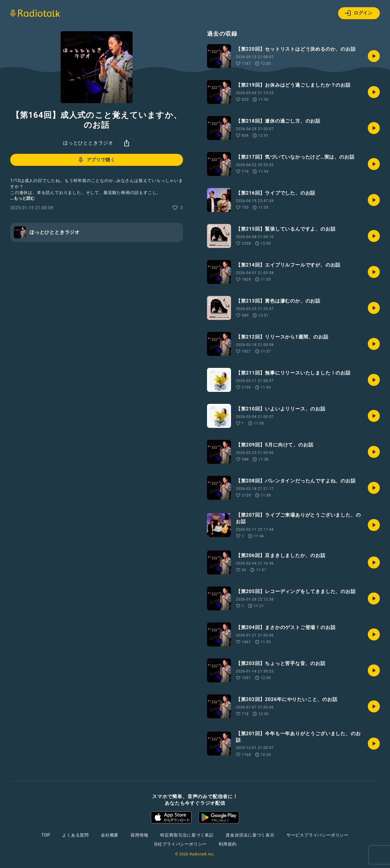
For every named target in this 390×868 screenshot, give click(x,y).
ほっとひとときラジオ (88, 143)
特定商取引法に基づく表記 (187, 835)
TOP (46, 835)
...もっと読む (22, 198)
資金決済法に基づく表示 (250, 835)
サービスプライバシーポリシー (318, 835)
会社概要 (110, 835)
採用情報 (139, 835)
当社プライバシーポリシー (180, 844)
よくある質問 (75, 835)
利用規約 (228, 844)
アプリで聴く (96, 160)
